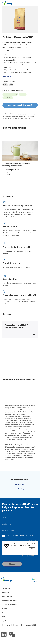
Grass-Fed (23, 94)
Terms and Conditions (13, 537)
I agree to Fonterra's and (20, 536)
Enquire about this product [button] (20, 105)
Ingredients (6, 588)
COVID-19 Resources (9, 605)
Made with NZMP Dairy (10, 94)
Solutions (5, 592)
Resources (5, 609)
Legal (4, 621)
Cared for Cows (8, 98)
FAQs (4, 617)
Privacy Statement (25, 535)
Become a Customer (9, 600)
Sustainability (7, 596)
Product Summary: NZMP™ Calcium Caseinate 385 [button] (17, 326)
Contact (5, 613)
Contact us (20, 485)
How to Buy (20, 489)
